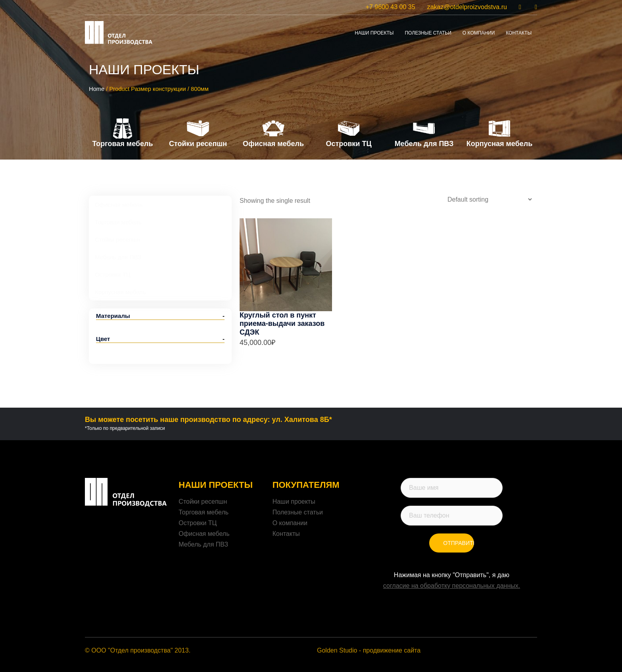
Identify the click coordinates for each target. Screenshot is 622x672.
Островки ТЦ (198, 523)
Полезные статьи (428, 33)
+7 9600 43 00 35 (391, 7)
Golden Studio (337, 650)
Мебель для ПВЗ (203, 544)
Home (97, 89)
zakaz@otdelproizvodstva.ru (467, 7)
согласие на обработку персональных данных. (452, 586)
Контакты (286, 534)
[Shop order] (490, 199)
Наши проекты (374, 33)
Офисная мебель (204, 534)
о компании (479, 33)
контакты (519, 33)
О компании (290, 523)
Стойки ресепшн (203, 502)
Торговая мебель (203, 512)
